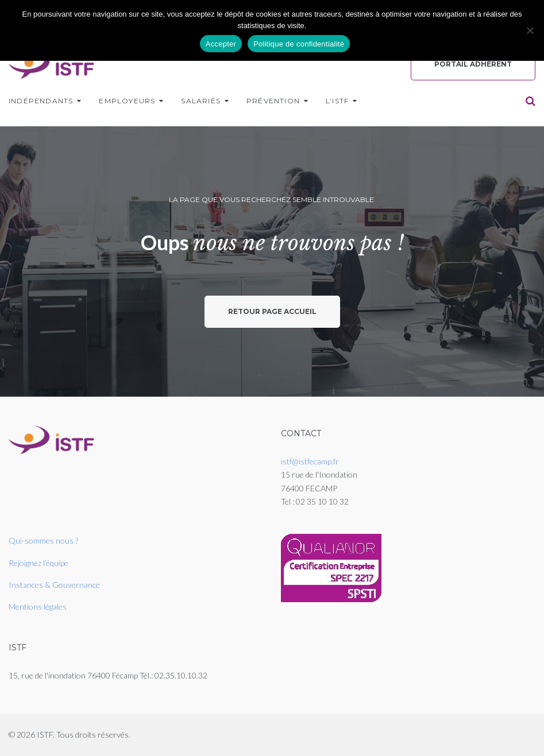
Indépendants (41, 101)
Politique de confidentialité (299, 44)
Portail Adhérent (473, 64)
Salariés (201, 101)
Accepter (221, 44)
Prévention (273, 101)
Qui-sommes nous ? (43, 540)
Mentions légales (38, 606)
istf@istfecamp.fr (310, 461)
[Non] (530, 30)
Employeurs (127, 101)
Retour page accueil (272, 311)
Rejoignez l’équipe (38, 563)
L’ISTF (337, 101)
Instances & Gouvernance (54, 585)
